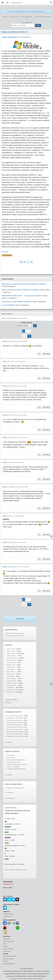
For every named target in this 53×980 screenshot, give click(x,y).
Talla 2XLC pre (11, 681)
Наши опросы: (11, 808)
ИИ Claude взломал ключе (15, 716)
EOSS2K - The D (12, 683)
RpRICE (9, 542)
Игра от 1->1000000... (13, 767)
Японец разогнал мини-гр (15, 720)
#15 (3, 341)
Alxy (8, 462)
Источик (5, 252)
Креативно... (10, 792)
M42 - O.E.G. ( (11, 672)
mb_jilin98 (10, 487)
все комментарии (10, 798)
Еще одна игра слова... (14, 762)
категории (25, 22)
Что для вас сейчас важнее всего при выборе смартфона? (26, 11)
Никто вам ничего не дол (14, 723)
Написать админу (8, 959)
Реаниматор (7, 939)
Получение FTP (8, 917)
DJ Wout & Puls (11, 685)
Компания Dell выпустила (15, 725)
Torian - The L (11, 649)
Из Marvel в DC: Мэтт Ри (14, 727)
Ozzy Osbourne (12, 660)
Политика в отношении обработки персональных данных (26, 979)
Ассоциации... (11, 755)
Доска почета (7, 951)
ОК (29, 336)
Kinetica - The (11, 665)
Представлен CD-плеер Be (15, 736)
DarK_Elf (9, 386)
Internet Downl (11, 653)
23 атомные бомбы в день (15, 734)
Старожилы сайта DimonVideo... (17, 769)
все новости (8, 742)
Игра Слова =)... (12, 758)
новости (18, 712)
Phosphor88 (10, 567)
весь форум (8, 775)
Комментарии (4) (10, 870)
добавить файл (12, 699)
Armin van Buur (11, 656)
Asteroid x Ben (11, 662)
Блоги (5, 944)
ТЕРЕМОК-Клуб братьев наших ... (17, 764)
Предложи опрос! (21, 870)
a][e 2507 (9, 415)
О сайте (5, 946)
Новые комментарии (13, 784)
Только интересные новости (15, 636)
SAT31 (9, 362)
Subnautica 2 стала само (14, 718)
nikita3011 (10, 437)
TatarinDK (10, 341)
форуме (16, 751)
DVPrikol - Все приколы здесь (15, 633)
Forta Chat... (10, 692)
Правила (6, 961)
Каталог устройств (8, 941)
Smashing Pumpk (12, 658)
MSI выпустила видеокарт (15, 729)
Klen (8, 516)
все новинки (8, 703)
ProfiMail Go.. (11, 688)
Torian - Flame (11, 651)
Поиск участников (8, 949)
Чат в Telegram (7, 255)
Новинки (8, 645)
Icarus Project (11, 667)
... (7, 790)
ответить (47, 354)
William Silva (11, 674)
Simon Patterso (11, 678)
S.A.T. (31, 37)
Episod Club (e (11, 690)
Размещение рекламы (10, 956)
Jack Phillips (11, 676)
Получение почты (8, 914)
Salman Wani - (11, 669)
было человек (22, 318)
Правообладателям (9, 964)
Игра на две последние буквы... (16, 760)
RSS (30, 22)
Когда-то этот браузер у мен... (16, 788)
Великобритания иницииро (15, 732)
